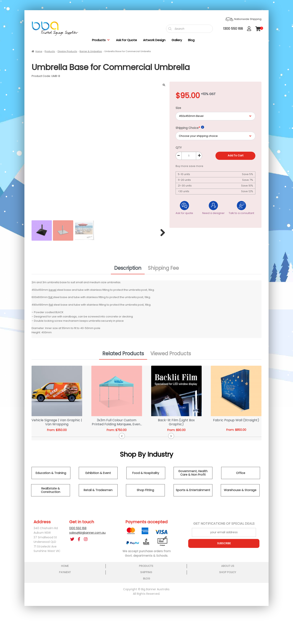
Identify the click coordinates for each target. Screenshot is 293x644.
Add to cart (236, 155)
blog (251, 606)
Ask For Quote (126, 40)
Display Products (67, 51)
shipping (181, 606)
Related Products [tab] (123, 356)
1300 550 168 (78, 530)
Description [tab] (128, 270)
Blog (191, 40)
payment (146, 606)
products (77, 606)
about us (111, 606)
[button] (138, 438)
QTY (179, 148)
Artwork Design (154, 40)
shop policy (216, 606)
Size (178, 108)
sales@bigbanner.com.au (87, 535)
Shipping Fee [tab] (163, 270)
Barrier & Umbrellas (91, 51)
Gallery (177, 40)
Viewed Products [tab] (171, 356)
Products (101, 40)
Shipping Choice (190, 128)
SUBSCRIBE (224, 546)
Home (39, 51)
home (42, 606)
